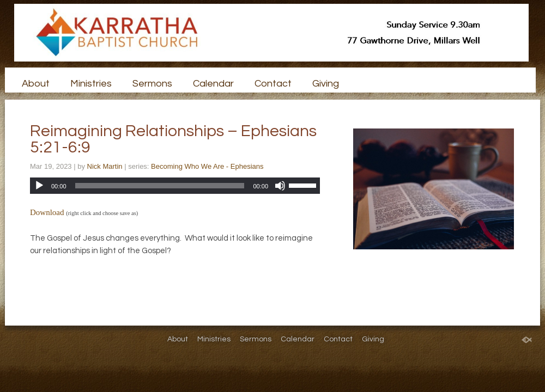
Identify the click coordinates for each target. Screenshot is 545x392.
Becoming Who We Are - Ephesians (207, 166)
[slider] (160, 186)
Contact (273, 84)
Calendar (213, 84)
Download (47, 212)
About (36, 84)
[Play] (39, 186)
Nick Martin (105, 166)
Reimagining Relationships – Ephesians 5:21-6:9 (173, 139)
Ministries (91, 84)
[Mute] (280, 186)
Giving (326, 84)
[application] (175, 186)
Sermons (152, 84)
